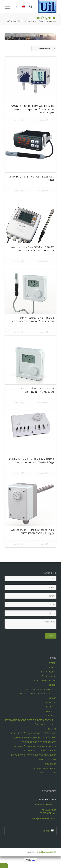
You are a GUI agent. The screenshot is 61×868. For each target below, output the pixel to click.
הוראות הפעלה (49, 676)
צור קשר (52, 729)
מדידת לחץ (51, 764)
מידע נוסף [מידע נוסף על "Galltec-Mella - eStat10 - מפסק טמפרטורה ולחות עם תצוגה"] (43, 403)
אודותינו (52, 663)
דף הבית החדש (49, 672)
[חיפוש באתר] (30, 7)
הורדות (50, 707)
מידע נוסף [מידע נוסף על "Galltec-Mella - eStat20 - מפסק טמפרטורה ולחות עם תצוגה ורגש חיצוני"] (43, 332)
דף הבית (52, 667)
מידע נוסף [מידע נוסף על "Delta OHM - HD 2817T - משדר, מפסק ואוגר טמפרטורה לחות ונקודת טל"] (43, 261)
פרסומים (49, 715)
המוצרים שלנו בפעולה (45, 680)
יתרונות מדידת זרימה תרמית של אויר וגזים (35, 746)
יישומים (53, 685)
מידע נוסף (51, 702)
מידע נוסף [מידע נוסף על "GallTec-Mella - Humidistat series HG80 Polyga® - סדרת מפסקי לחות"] (43, 544)
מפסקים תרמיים (48, 772)
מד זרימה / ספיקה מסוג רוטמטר (40, 751)
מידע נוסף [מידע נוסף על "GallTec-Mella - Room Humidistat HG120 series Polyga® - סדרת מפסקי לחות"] (43, 473)
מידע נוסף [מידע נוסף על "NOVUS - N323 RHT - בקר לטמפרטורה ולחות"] (43, 191)
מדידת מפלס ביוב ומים (45, 768)
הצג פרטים (19, 120)
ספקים (50, 711)
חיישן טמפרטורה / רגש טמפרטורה (39, 742)
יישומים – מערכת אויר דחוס (39, 689)
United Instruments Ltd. (41, 852)
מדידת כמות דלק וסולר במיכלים (37, 694)
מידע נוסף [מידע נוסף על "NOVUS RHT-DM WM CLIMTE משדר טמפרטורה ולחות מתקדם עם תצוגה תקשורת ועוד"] (43, 120)
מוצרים (53, 698)
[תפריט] (8, 7)
